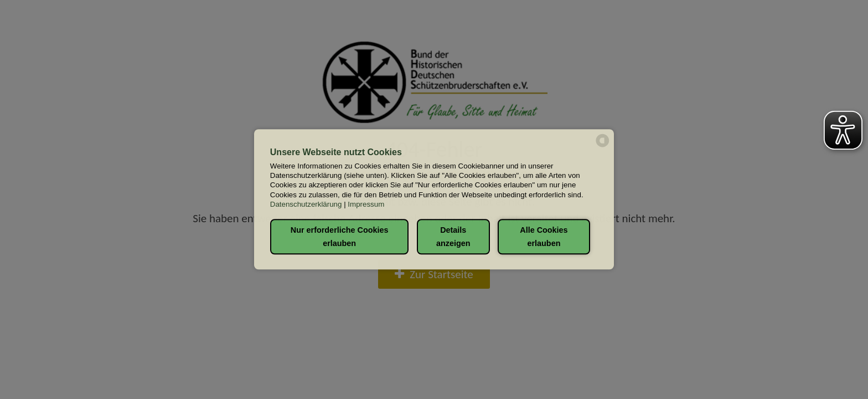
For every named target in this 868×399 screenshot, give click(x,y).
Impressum (366, 204)
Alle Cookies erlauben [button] (544, 237)
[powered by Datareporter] (603, 146)
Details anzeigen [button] (453, 237)
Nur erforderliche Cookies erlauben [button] (340, 237)
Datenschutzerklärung (306, 204)
